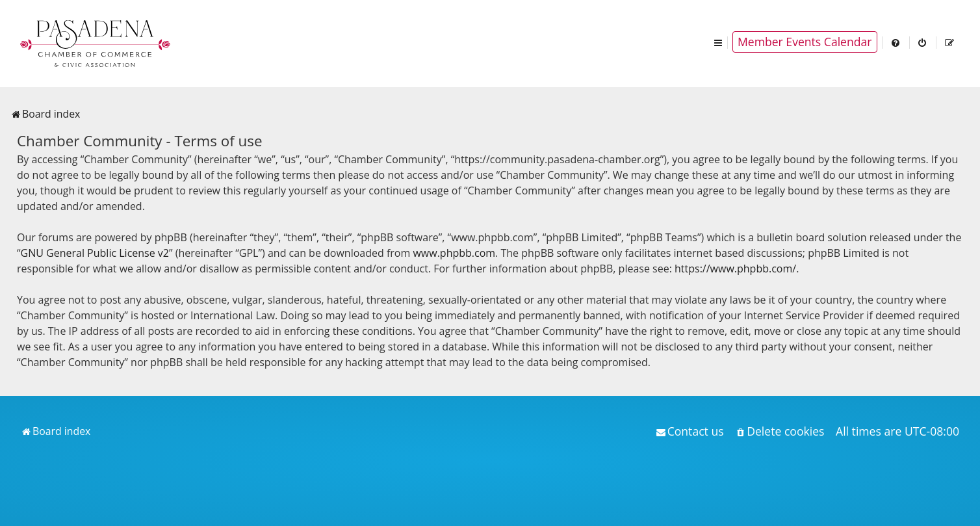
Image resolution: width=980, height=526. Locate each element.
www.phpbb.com (454, 253)
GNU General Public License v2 (95, 253)
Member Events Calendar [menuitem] (805, 42)
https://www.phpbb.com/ (735, 269)
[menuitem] (896, 42)
